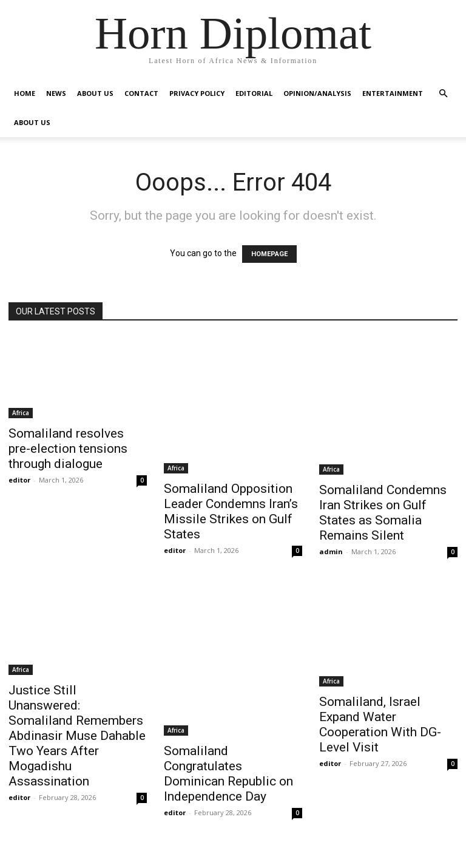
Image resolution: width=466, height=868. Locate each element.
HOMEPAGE (269, 254)
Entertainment (393, 93)
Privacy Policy (197, 93)
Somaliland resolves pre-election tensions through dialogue (68, 449)
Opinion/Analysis (317, 93)
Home (25, 93)
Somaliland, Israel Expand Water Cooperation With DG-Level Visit (380, 724)
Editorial (254, 93)
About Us (95, 93)
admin (331, 551)
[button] (443, 94)
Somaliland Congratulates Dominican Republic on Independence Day (228, 774)
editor (19, 480)
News (56, 93)
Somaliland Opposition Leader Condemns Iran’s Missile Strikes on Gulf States (231, 511)
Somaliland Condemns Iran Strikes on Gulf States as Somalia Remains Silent (383, 513)
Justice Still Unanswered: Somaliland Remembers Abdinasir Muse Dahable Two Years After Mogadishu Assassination (77, 736)
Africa (21, 413)
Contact (141, 93)
